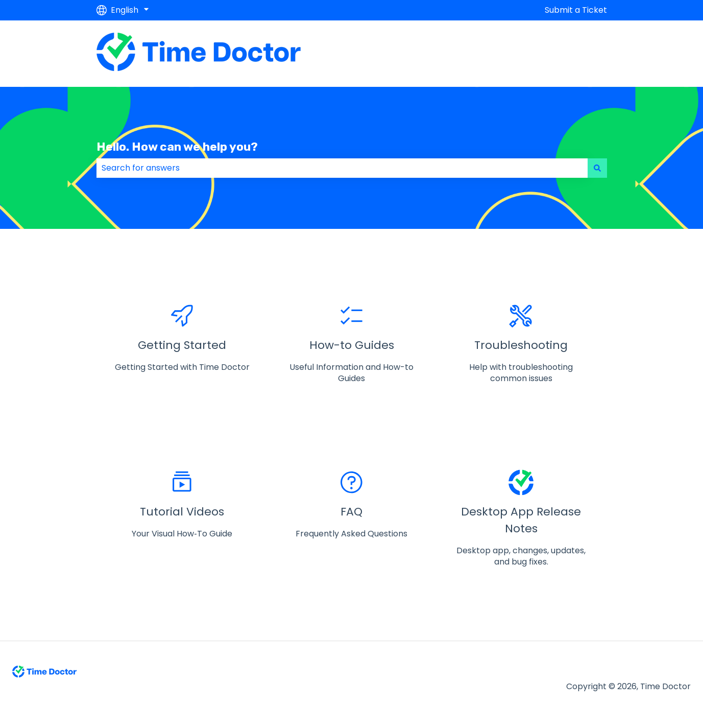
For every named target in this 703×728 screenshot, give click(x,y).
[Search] (597, 168)
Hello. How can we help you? (177, 147)
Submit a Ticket (576, 10)
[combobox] (342, 168)
